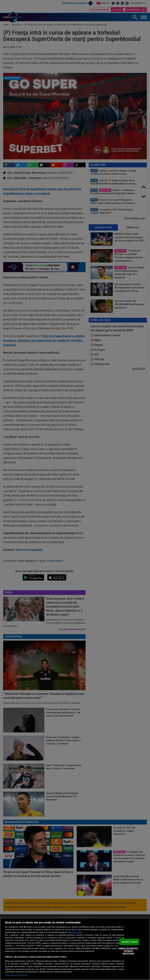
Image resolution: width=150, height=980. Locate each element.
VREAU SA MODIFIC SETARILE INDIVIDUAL (128, 951)
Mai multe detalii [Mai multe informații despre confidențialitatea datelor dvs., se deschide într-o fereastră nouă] (75, 932)
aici (14, 946)
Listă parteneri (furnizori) (16, 975)
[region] (75, 949)
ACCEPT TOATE (129, 942)
